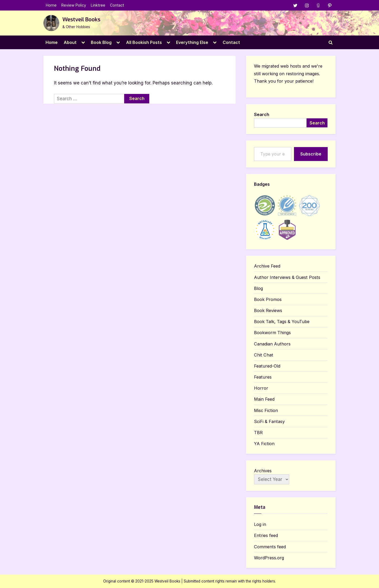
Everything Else (192, 42)
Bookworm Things (272, 333)
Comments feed (270, 547)
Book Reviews (268, 311)
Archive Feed (267, 266)
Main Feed (264, 399)
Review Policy (74, 5)
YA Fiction (264, 444)
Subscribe (311, 154)
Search (262, 114)
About (70, 42)
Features (263, 377)
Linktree (98, 5)
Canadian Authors (272, 344)
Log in (260, 525)
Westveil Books (81, 20)
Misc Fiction (266, 410)
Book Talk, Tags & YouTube (282, 322)
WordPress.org (269, 558)
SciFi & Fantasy (269, 422)
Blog (258, 289)
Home (51, 5)
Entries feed (266, 536)
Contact (117, 5)
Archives (263, 471)
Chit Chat (264, 355)
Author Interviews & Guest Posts (287, 277)
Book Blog (101, 42)
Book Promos (268, 300)
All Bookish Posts (144, 42)
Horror (261, 388)
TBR (258, 433)
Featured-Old (267, 366)
